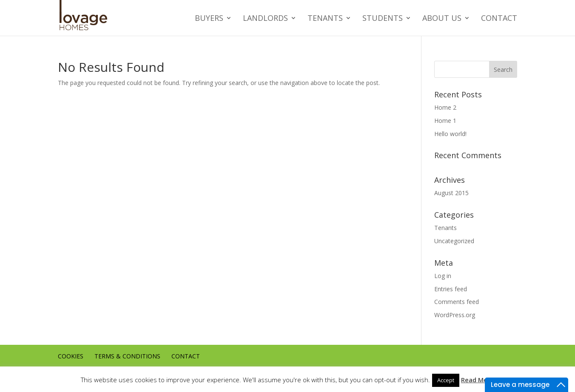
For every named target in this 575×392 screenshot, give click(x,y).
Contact (499, 18)
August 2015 (451, 193)
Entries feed (451, 289)
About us (442, 18)
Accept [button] (446, 380)
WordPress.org (455, 315)
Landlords (265, 18)
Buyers (209, 18)
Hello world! (450, 134)
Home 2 (445, 107)
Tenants (325, 18)
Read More (478, 380)
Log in (443, 276)
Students (383, 18)
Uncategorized (454, 241)
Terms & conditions (127, 356)
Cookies (71, 356)
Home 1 (445, 121)
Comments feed (457, 302)
